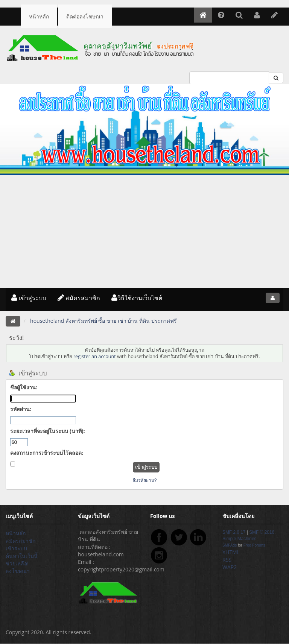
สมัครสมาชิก (79, 298)
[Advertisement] (144, 232)
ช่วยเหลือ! (17, 563)
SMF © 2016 (262, 532)
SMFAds (230, 545)
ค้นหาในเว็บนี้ (22, 556)
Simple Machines (240, 539)
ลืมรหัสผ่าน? (145, 480)
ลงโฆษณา (18, 571)
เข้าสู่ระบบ (29, 298)
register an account (95, 356)
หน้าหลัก (39, 16)
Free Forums (254, 545)
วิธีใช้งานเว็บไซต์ (137, 298)
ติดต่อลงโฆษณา (85, 16)
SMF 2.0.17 (234, 532)
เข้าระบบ (16, 548)
